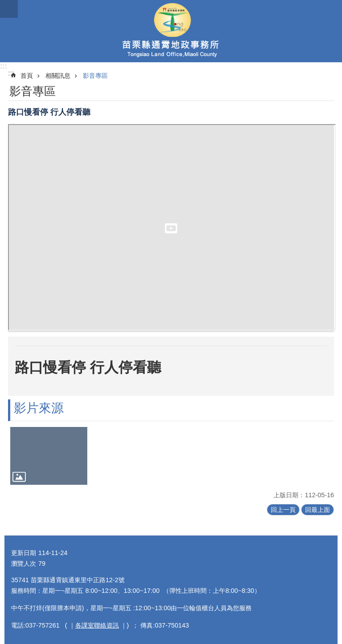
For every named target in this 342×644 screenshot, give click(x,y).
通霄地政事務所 (171, 31)
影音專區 (95, 76)
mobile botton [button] (9, 9)
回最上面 (318, 510)
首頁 (27, 76)
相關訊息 (58, 76)
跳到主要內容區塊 (5, 5)
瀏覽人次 (24, 563)
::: (4, 66)
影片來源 (39, 408)
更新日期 (24, 553)
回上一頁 (283, 510)
